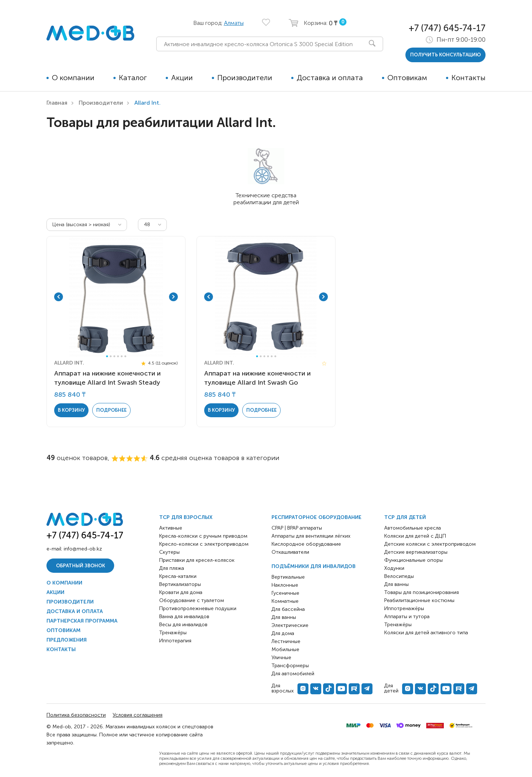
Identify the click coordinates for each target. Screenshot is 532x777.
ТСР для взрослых (186, 517)
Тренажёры (173, 633)
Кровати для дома (181, 592)
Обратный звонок (80, 566)
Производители (245, 78)
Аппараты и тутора (407, 617)
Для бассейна (288, 609)
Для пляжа (172, 568)
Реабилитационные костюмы (419, 600)
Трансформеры (290, 666)
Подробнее (111, 410)
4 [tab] (118, 356)
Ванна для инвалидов (184, 617)
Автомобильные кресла (413, 528)
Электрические (290, 625)
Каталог (133, 78)
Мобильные (285, 649)
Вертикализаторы (180, 584)
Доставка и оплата (330, 78)
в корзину (71, 410)
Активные (171, 528)
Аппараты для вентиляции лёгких (311, 536)
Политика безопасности (76, 715)
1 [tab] (107, 356)
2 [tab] (111, 356)
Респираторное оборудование (316, 517)
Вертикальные (288, 577)
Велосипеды (399, 576)
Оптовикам (407, 78)
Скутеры (169, 552)
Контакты (469, 78)
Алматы (234, 23)
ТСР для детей (405, 517)
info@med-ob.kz (83, 549)
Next (173, 297)
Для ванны (284, 617)
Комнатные (285, 601)
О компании (73, 78)
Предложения (67, 640)
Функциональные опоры (413, 560)
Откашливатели (290, 552)
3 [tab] (114, 356)
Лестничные (286, 641)
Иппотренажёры (404, 608)
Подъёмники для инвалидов (314, 566)
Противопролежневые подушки (198, 608)
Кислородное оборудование (306, 544)
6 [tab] (125, 356)
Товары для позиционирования (422, 592)
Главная (57, 103)
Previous (59, 297)
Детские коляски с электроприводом (430, 544)
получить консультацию (445, 55)
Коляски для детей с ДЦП (415, 536)
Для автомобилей (293, 674)
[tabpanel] (116, 297)
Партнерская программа (82, 621)
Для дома (283, 633)
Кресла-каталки (178, 576)
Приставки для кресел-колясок (197, 560)
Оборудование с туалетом (192, 600)
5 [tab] (122, 356)
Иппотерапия (175, 641)
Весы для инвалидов (183, 625)
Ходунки (394, 568)
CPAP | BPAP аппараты (297, 528)
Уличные (281, 658)
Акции (182, 78)
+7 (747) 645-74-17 (447, 28)
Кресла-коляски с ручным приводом (203, 536)
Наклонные (285, 585)
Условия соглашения (138, 715)
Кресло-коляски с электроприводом (204, 544)
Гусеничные (285, 593)
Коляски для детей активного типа (426, 633)
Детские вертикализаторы (416, 552)
